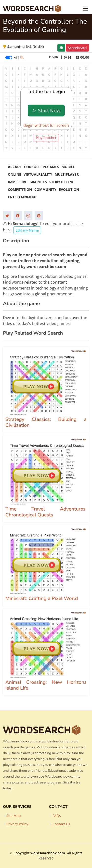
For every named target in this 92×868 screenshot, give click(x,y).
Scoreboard (77, 48)
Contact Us (61, 824)
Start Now (46, 111)
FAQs (57, 816)
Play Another (46, 137)
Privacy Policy (17, 824)
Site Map (14, 816)
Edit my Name (27, 230)
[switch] (9, 58)
